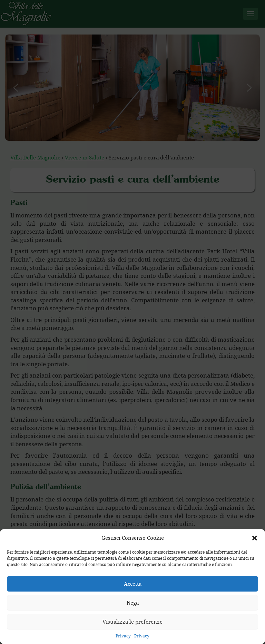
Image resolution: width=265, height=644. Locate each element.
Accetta (133, 584)
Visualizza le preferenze (132, 622)
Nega (133, 603)
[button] (255, 538)
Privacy (123, 636)
